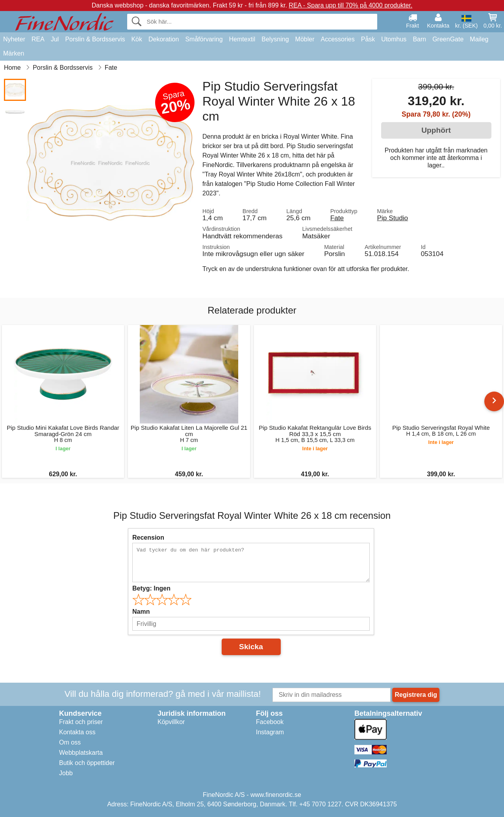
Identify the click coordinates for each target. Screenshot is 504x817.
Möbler (305, 39)
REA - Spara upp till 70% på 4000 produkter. (350, 5)
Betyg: (151, 588)
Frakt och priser (81, 722)
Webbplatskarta (81, 753)
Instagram (270, 732)
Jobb (66, 773)
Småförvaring (204, 39)
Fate (337, 218)
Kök (137, 39)
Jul (55, 39)
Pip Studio (392, 218)
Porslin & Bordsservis (95, 39)
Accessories (338, 39)
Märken (14, 53)
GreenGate (448, 39)
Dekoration (164, 39)
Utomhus (394, 39)
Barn (419, 39)
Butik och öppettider (87, 763)
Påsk (368, 39)
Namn (141, 612)
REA (38, 39)
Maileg (479, 39)
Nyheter (14, 39)
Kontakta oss (77, 732)
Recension (148, 538)
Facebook (270, 722)
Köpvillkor (171, 722)
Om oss (70, 742)
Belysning (275, 39)
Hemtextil (242, 39)
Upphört (436, 130)
